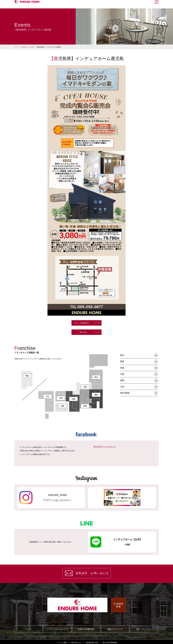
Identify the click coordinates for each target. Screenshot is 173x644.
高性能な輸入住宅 (92, 642)
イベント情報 (62, 642)
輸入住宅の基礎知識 (110, 642)
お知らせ (25, 47)
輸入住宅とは (76, 642)
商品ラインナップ (115, 629)
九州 (32, 47)
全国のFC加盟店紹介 (86, 629)
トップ (17, 47)
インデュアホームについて (57, 629)
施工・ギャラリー (144, 629)
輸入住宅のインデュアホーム (105, 478)
